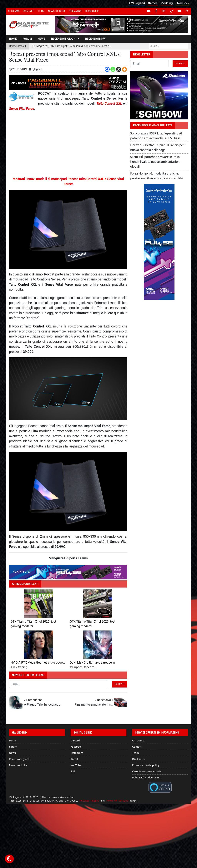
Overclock (183, 3)
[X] (119, 69)
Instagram (77, 753)
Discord (75, 740)
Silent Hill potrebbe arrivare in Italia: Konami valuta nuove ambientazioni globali (155, 162)
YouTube (76, 765)
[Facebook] (107, 69)
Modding (167, 3)
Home (13, 39)
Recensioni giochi (64, 39)
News (41, 39)
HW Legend (137, 3)
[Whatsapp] (113, 69)
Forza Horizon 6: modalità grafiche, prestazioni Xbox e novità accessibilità (157, 176)
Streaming (75, 11)
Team (41, 11)
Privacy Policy (89, 801)
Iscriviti (120, 684)
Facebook (76, 747)
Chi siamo (14, 11)
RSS (73, 771)
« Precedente (43, 703)
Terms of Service (117, 801)
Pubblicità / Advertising (146, 777)
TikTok (75, 759)
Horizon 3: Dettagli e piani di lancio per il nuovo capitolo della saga (158, 147)
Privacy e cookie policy (146, 765)
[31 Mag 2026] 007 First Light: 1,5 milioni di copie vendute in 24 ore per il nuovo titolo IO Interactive (72, 46)
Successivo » (94, 703)
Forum (27, 39)
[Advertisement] (68, 142)
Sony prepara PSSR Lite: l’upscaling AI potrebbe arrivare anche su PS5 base (156, 136)
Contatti (29, 11)
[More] (124, 69)
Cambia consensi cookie (147, 771)
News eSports (56, 11)
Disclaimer (92, 11)
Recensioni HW (95, 39)
